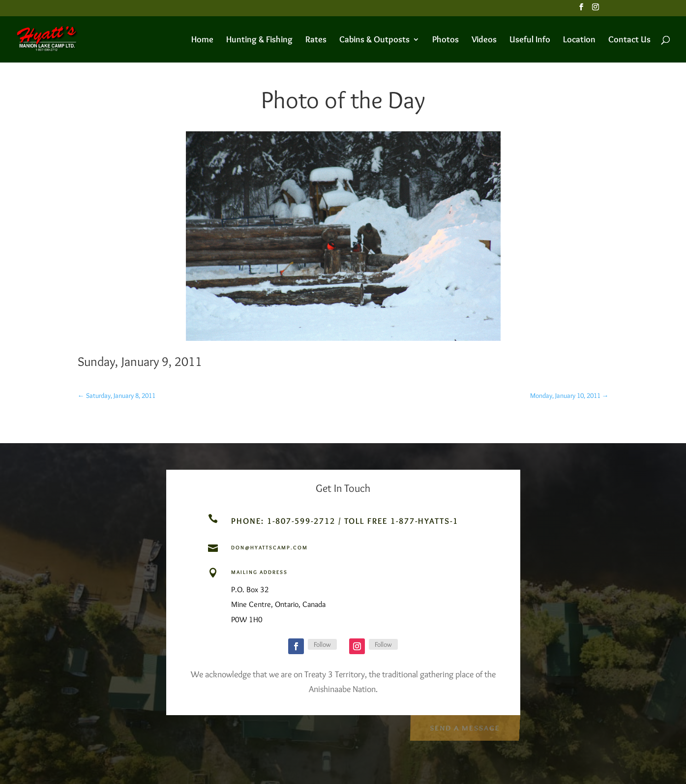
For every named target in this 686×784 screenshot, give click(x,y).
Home (202, 40)
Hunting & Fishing (259, 40)
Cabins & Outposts (374, 40)
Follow (322, 644)
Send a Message (464, 727)
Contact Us (629, 40)
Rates (316, 40)
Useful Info (530, 40)
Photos (446, 40)
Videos (484, 40)
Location (579, 40)
